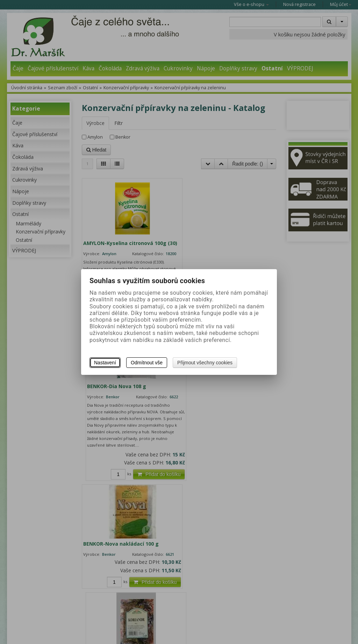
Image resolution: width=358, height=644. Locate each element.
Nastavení (105, 363)
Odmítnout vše (147, 363)
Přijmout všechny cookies (205, 363)
